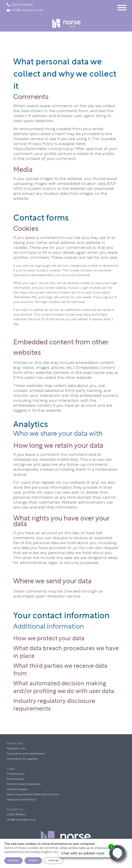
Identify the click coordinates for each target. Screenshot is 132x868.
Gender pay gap (17, 789)
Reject (33, 861)
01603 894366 (22, 5)
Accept (13, 861)
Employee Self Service (21, 800)
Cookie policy (16, 774)
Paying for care (16, 749)
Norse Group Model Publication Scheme (33, 795)
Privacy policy (15, 779)
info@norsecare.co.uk (25, 10)
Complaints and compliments (26, 754)
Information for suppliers (23, 759)
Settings (54, 861)
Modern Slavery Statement (24, 784)
